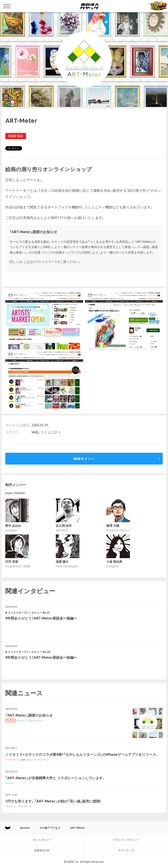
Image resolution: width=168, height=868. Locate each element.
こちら (28, 262)
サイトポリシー (42, 840)
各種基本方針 (42, 850)
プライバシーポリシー (126, 840)
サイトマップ (126, 850)
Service (25, 828)
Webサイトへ (84, 459)
